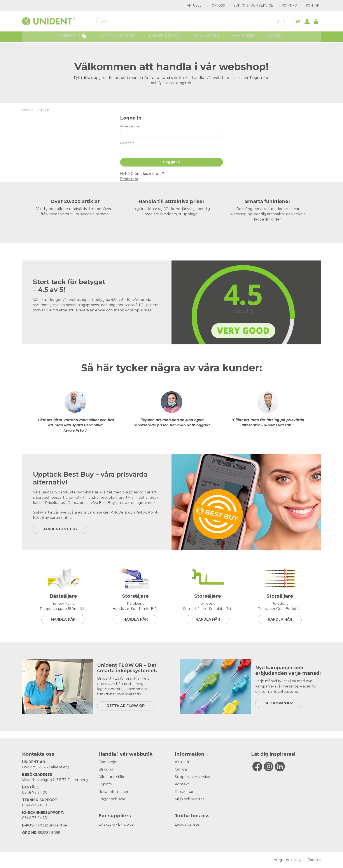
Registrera (129, 179)
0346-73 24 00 (35, 792)
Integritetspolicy (287, 860)
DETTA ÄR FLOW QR (126, 706)
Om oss (218, 5)
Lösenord (127, 143)
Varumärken (206, 37)
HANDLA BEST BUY (60, 529)
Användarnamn (132, 126)
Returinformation (114, 792)
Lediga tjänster (188, 824)
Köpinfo (289, 5)
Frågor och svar (112, 799)
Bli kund (106, 769)
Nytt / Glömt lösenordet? (142, 174)
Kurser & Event (165, 37)
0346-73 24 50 (35, 805)
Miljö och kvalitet (190, 799)
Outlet (275, 37)
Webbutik (73, 37)
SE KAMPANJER (279, 703)
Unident (28, 110)
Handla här (63, 619)
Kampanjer (243, 37)
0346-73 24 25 (34, 818)
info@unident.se (52, 825)
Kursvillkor (184, 792)
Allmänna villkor (113, 777)
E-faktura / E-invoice (116, 824)
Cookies (314, 860)
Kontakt (313, 5)
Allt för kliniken (118, 37)
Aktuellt (195, 5)
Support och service (253, 5)
